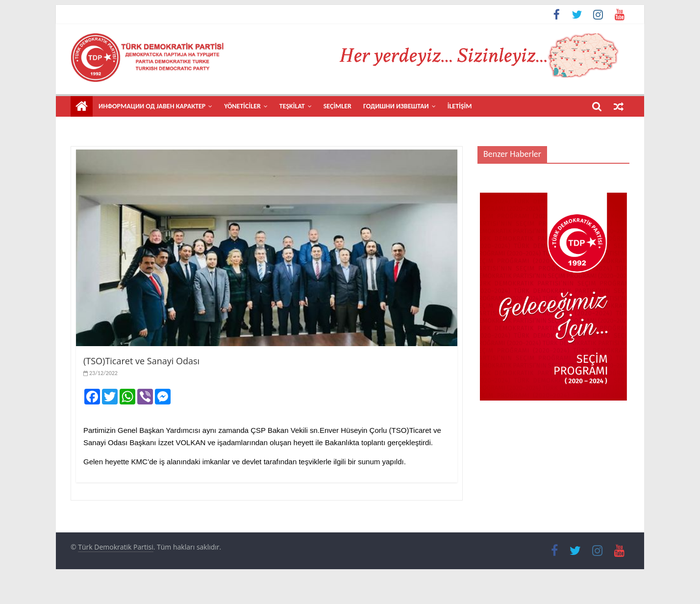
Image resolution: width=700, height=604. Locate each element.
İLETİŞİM (460, 106)
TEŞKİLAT (292, 106)
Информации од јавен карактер (152, 106)
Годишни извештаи (396, 106)
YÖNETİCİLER (242, 106)
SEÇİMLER (337, 106)
